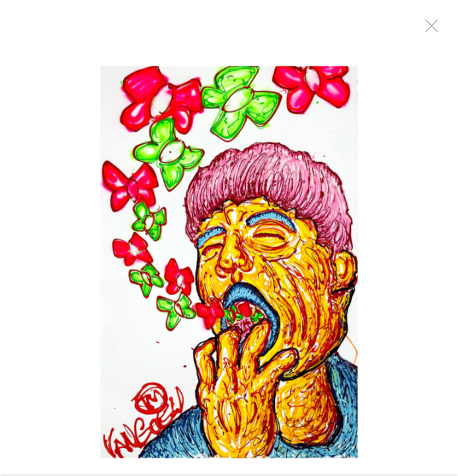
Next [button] (432, 238)
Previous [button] (13, 238)
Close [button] (428, 30)
